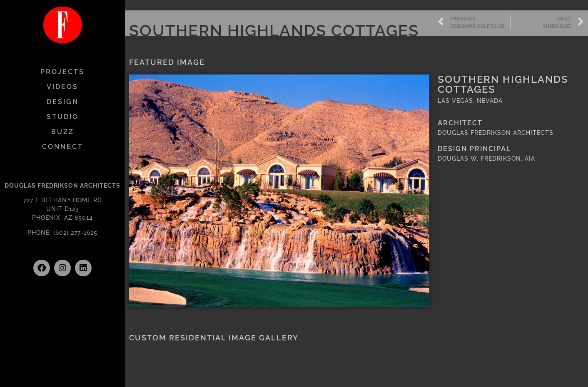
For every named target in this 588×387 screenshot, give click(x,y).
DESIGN (63, 102)
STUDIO (63, 117)
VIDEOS (62, 87)
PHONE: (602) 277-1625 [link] (62, 233)
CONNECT (63, 147)
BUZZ (63, 132)
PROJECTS (62, 72)
